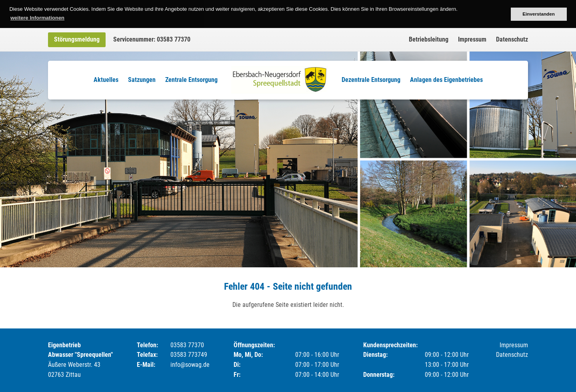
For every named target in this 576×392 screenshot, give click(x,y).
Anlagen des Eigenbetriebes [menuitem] (446, 80)
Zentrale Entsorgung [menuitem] (191, 80)
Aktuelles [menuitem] (106, 80)
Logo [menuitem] (280, 80)
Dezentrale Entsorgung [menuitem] (371, 80)
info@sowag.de (190, 365)
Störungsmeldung (77, 39)
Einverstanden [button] (539, 14)
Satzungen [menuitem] (142, 80)
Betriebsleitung (429, 39)
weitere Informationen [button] (37, 18)
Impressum (472, 39)
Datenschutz (512, 39)
